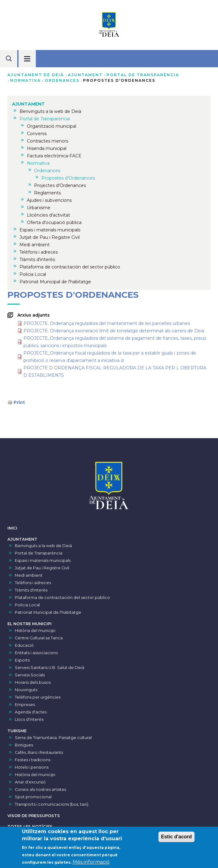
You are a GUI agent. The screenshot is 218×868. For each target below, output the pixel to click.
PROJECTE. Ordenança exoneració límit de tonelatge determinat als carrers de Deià (114, 331)
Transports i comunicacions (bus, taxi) (52, 804)
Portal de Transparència (143, 75)
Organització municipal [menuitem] (52, 126)
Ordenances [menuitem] (47, 171)
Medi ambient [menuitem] (35, 245)
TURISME (17, 731)
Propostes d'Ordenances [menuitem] (68, 178)
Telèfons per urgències (38, 697)
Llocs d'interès (29, 719)
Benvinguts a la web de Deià (43, 546)
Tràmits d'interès (31, 590)
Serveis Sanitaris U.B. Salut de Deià (50, 668)
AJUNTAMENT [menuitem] (28, 104)
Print (19, 402)
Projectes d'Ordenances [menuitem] (60, 185)
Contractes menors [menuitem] (48, 141)
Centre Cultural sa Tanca (39, 638)
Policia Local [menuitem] (33, 274)
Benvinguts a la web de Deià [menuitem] (50, 111)
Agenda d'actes (31, 712)
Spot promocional (33, 797)
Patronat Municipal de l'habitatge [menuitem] (55, 282)
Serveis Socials (30, 675)
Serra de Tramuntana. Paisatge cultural (53, 738)
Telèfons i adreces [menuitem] (39, 252)
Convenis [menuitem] (37, 134)
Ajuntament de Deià (36, 75)
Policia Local (27, 605)
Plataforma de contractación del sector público (62, 598)
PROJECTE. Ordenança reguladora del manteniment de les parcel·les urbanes (107, 323)
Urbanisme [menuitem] (39, 208)
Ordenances (62, 80)
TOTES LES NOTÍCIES (30, 826)
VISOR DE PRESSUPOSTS (34, 816)
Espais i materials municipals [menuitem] (50, 230)
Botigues (24, 745)
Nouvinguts (26, 690)
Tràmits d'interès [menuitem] (37, 260)
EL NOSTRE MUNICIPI (29, 624)
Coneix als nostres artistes (40, 789)
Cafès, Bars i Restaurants (39, 752)
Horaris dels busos (33, 682)
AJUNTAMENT (85, 75)
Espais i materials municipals (43, 561)
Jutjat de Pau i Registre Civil (42, 568)
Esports (22, 660)
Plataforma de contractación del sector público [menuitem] (70, 267)
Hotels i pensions (32, 767)
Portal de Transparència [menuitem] (45, 119)
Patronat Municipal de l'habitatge (48, 612)
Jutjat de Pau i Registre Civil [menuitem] (50, 237)
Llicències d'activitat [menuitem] (48, 215)
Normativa (25, 80)
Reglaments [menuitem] (47, 193)
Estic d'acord (177, 838)
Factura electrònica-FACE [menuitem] (54, 156)
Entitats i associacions (36, 653)
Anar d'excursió (30, 782)
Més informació (91, 864)
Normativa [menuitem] (38, 163)
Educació (24, 645)
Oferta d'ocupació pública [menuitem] (54, 222)
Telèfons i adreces (33, 583)
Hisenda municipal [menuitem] (47, 148)
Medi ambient (29, 575)
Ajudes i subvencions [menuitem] (49, 200)
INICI (12, 528)
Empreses (25, 705)
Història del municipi (35, 631)
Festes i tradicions (33, 760)
